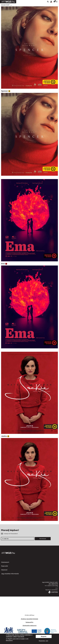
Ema (3, 264)
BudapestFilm (29, 622)
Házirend (4, 570)
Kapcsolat (5, 566)
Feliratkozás (43, 539)
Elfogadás (44, 636)
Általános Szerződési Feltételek (29, 619)
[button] (52, 2)
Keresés (48, 2)
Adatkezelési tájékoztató (29, 625)
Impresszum (5, 562)
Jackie (4, 436)
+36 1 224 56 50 (53, 584)
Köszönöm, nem (43, 641)
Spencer (4, 91)
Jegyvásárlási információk (10, 574)
